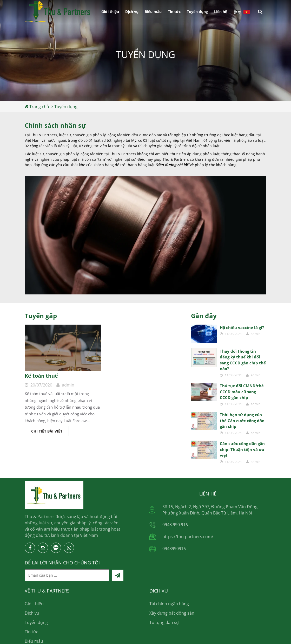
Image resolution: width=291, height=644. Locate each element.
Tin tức (174, 12)
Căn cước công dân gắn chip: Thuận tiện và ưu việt (242, 449)
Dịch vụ (132, 12)
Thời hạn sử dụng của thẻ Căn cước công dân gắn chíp (242, 420)
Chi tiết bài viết (47, 431)
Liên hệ (221, 12)
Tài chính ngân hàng (169, 604)
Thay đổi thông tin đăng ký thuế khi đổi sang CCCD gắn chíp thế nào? (243, 360)
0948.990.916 (175, 525)
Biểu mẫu (153, 12)
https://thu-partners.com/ (188, 537)
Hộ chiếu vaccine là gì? (242, 327)
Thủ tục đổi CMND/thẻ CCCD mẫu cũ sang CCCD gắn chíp (242, 392)
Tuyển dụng (197, 12)
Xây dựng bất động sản (172, 613)
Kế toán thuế (41, 376)
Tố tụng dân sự (164, 622)
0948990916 (174, 549)
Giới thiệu (110, 12)
